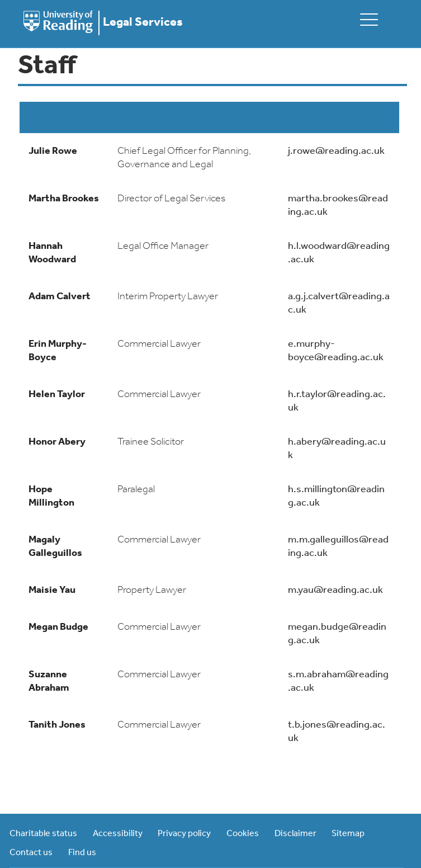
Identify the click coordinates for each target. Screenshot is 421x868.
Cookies (243, 834)
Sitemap (348, 834)
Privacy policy (184, 834)
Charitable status (43, 834)
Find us (82, 853)
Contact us (31, 853)
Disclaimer (295, 834)
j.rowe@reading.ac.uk (336, 151)
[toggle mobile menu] (369, 19)
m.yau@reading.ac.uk (335, 590)
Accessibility (118, 834)
